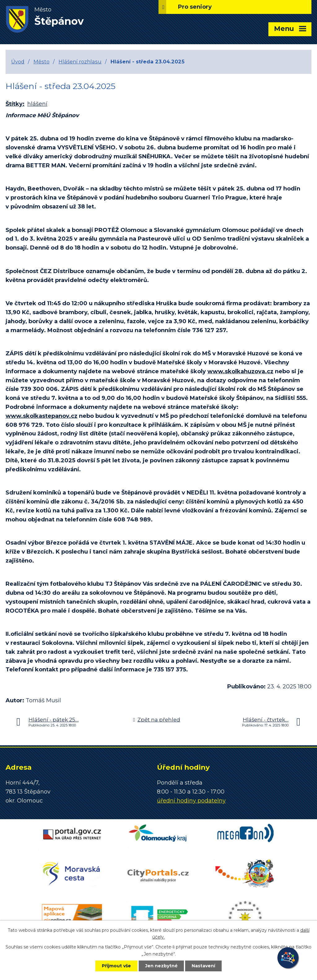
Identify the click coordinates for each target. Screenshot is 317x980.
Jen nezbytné (161, 966)
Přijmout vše (116, 966)
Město (41, 62)
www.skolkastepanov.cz (41, 416)
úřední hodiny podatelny (191, 801)
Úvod (18, 62)
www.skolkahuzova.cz (240, 371)
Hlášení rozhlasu (80, 62)
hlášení (37, 104)
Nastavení (204, 966)
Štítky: (15, 104)
